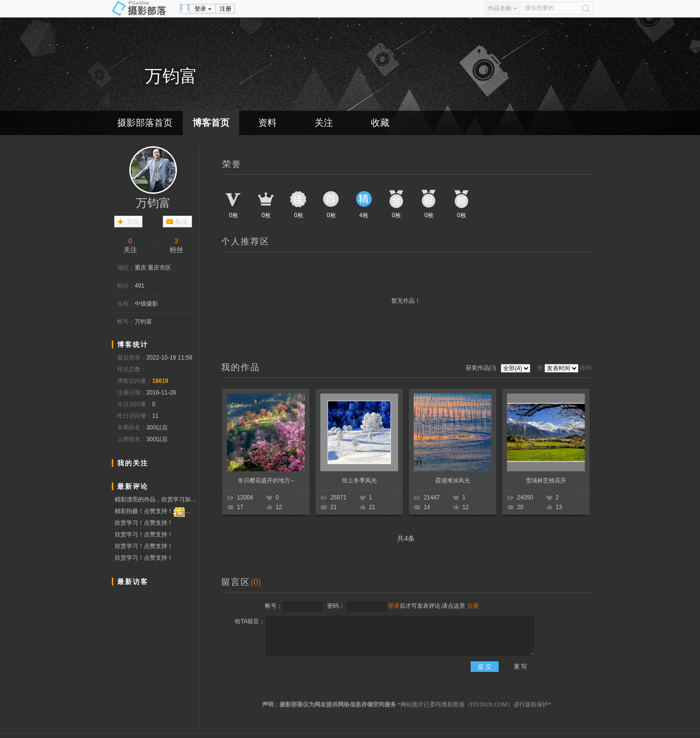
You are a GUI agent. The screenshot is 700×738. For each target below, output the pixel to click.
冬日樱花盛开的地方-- (266, 481)
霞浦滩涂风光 (453, 481)
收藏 (380, 123)
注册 (226, 9)
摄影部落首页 (145, 123)
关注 (324, 123)
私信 (181, 222)
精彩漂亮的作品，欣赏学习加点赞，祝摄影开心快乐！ (157, 499)
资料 (267, 123)
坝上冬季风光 (359, 481)
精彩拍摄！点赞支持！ (157, 511)
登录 (200, 9)
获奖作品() (482, 368)
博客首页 (211, 123)
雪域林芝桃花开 (546, 481)
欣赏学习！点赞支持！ (144, 523)
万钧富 (153, 203)
